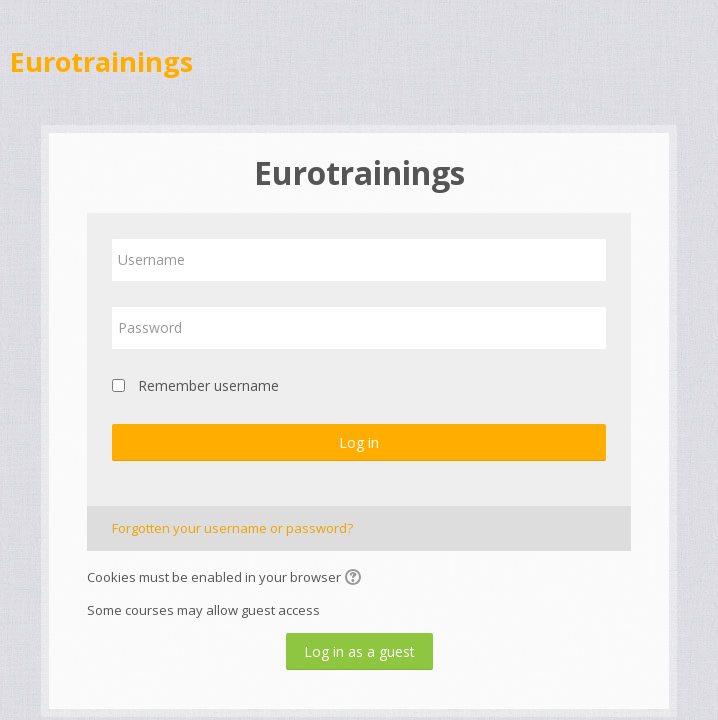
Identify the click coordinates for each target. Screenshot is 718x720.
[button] (356, 579)
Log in (359, 442)
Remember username (208, 385)
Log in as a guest (359, 651)
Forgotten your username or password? (232, 528)
